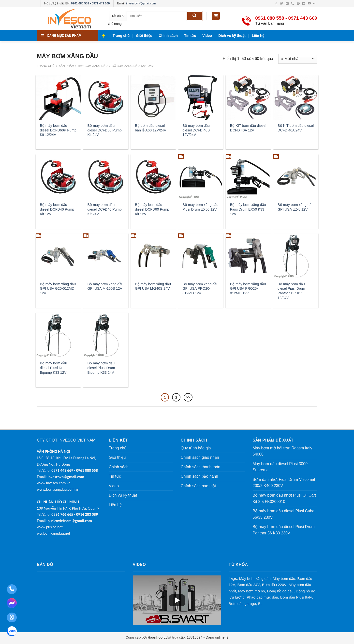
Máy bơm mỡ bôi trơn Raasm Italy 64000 (283, 451)
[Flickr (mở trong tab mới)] (315, 4)
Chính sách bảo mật (198, 486)
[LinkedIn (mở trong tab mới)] (304, 4)
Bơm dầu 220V (274, 585)
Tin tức (190, 36)
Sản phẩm (66, 66)
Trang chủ (121, 36)
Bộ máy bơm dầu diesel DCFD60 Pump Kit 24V (105, 130)
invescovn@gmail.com (141, 3)
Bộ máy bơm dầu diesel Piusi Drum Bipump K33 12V (54, 368)
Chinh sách (168, 36)
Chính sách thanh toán (200, 467)
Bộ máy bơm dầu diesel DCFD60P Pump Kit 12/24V (58, 130)
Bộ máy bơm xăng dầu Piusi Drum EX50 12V (200, 207)
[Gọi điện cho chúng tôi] (293, 4)
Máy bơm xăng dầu (255, 579)
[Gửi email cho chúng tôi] (288, 4)
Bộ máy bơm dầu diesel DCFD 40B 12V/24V (196, 130)
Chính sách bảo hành (199, 476)
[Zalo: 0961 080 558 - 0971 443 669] (12, 632)
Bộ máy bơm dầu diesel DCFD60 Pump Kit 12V (152, 209)
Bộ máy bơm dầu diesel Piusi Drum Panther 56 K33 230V (284, 530)
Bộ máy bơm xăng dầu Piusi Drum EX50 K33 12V (248, 209)
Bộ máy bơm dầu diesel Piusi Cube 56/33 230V (284, 514)
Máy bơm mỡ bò (252, 591)
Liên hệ (258, 36)
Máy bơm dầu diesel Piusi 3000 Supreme (280, 467)
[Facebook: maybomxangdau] (12, 617)
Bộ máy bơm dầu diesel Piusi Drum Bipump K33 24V (101, 368)
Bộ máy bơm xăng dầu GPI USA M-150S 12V (105, 286)
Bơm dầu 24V (249, 585)
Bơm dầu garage (242, 604)
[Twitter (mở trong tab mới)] (282, 4)
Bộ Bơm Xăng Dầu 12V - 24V (132, 66)
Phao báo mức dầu (262, 597)
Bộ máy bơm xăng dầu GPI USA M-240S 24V (153, 286)
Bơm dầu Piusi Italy (296, 597)
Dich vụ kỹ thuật (232, 36)
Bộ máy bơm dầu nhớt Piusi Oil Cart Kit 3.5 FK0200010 (284, 498)
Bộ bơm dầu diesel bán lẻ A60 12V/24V (151, 128)
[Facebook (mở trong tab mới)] (276, 4)
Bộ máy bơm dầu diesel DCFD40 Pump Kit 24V (105, 209)
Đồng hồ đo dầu (280, 591)
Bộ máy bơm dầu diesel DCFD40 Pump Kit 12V (57, 209)
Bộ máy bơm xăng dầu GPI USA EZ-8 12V (295, 207)
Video (207, 36)
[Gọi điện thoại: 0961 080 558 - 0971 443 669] (12, 589)
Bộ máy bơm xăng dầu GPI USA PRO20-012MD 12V (200, 289)
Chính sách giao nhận (200, 457)
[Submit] (195, 16)
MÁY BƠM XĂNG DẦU (92, 66)
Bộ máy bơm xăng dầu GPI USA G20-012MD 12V (58, 289)
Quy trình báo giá (196, 448)
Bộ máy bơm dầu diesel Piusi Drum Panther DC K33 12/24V (291, 291)
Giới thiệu (144, 36)
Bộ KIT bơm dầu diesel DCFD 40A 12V (248, 128)
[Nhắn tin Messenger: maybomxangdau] (12, 603)
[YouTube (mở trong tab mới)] (310, 4)
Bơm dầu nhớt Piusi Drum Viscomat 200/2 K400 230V (284, 483)
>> (188, 397)
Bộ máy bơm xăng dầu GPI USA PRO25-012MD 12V (248, 289)
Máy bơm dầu (284, 579)
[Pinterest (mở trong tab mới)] (299, 4)
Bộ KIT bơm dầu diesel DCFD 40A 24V (296, 128)
